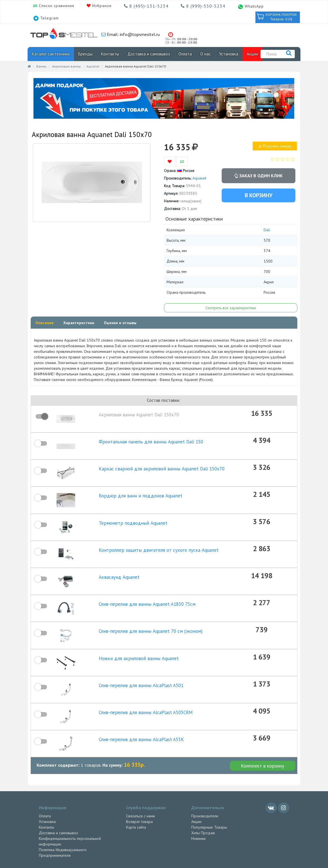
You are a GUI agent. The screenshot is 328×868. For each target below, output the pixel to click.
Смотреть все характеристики (231, 308)
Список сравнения (56, 6)
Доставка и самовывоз (149, 54)
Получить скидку (275, 146)
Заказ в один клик (259, 176)
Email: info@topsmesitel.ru (133, 34)
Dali (267, 230)
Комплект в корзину (262, 728)
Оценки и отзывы (120, 323)
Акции (252, 54)
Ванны (41, 66)
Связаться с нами (141, 779)
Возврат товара (139, 784)
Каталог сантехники (51, 54)
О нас (205, 54)
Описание (45, 323)
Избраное (101, 6)
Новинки (198, 801)
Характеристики (79, 323)
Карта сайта (136, 790)
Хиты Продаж (203, 795)
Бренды (85, 54)
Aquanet (93, 66)
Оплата (185, 54)
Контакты (110, 54)
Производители (205, 779)
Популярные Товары (209, 790)
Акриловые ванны (66, 66)
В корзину (259, 195)
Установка (229, 54)
